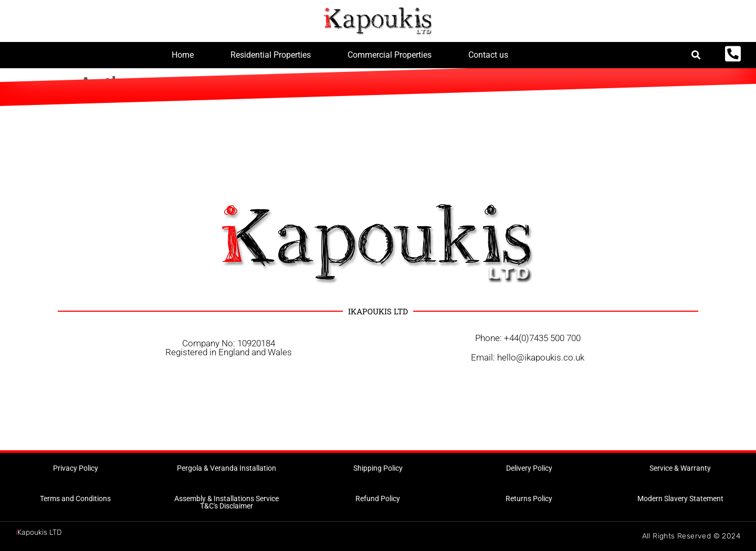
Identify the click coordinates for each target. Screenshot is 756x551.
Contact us (488, 55)
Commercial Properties (390, 55)
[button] (696, 55)
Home (183, 55)
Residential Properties (271, 55)
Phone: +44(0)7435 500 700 (528, 338)
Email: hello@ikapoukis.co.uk (528, 357)
